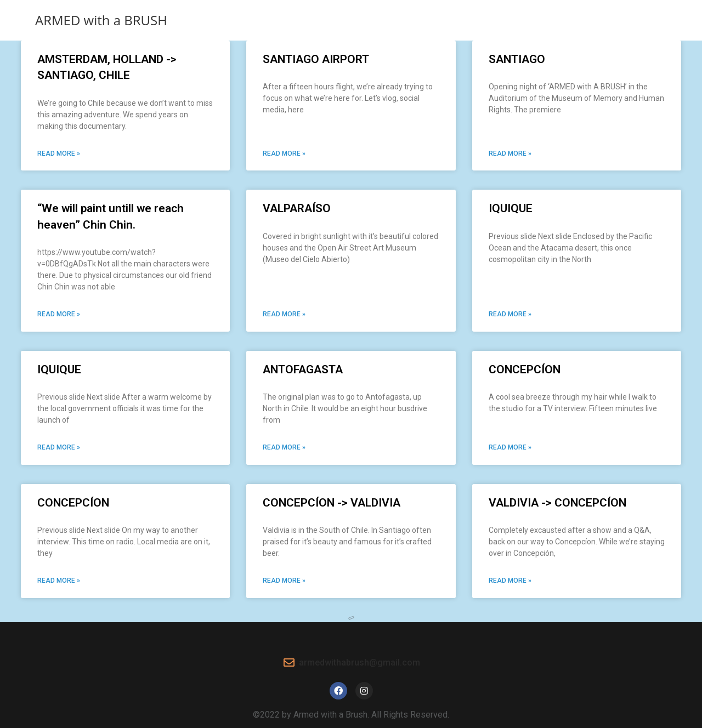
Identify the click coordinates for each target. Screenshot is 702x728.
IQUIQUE (511, 208)
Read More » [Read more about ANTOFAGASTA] (284, 447)
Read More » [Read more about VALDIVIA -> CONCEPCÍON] (510, 581)
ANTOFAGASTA (303, 369)
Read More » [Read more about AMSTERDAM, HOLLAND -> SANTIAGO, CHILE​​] (59, 153)
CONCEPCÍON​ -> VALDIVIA (332, 503)
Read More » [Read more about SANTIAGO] (510, 153)
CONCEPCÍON (525, 369)
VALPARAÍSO (297, 208)
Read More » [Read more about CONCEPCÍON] (510, 447)
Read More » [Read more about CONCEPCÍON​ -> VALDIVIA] (284, 581)
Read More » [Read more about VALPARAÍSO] (284, 314)
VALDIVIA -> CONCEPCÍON (557, 503)
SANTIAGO (517, 59)
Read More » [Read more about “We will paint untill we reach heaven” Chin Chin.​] (59, 314)
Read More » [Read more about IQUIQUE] (510, 314)
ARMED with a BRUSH (101, 20)
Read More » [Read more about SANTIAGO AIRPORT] (284, 153)
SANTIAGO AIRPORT (316, 59)
